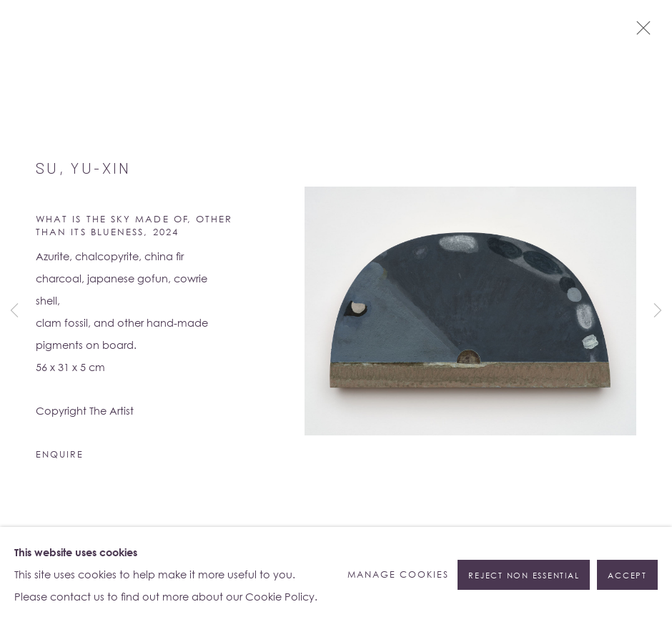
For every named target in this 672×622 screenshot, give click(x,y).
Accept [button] (627, 576)
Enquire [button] (60, 454)
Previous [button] (14, 311)
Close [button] (640, 32)
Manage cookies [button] (398, 574)
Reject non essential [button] (524, 576)
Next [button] (658, 311)
